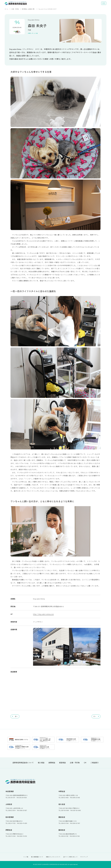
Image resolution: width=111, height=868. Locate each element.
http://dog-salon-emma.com (43, 614)
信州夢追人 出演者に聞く (29, 9)
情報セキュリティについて (53, 857)
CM (85, 763)
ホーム (6, 9)
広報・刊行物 (15, 9)
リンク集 (26, 857)
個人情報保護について (37, 857)
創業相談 (52, 763)
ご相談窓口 (94, 763)
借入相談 (41, 763)
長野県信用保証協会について (23, 763)
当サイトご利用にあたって (70, 857)
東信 (30, 33)
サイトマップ (84, 857)
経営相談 (62, 763)
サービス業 (35, 33)
